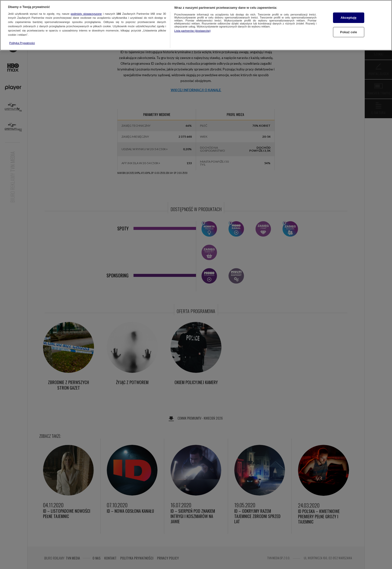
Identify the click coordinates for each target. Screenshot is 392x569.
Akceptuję (349, 18)
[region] (196, 25)
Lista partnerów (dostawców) (192, 31)
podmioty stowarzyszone (86, 14)
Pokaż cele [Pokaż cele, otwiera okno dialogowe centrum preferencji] (348, 32)
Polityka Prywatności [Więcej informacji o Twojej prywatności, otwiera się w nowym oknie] (22, 43)
